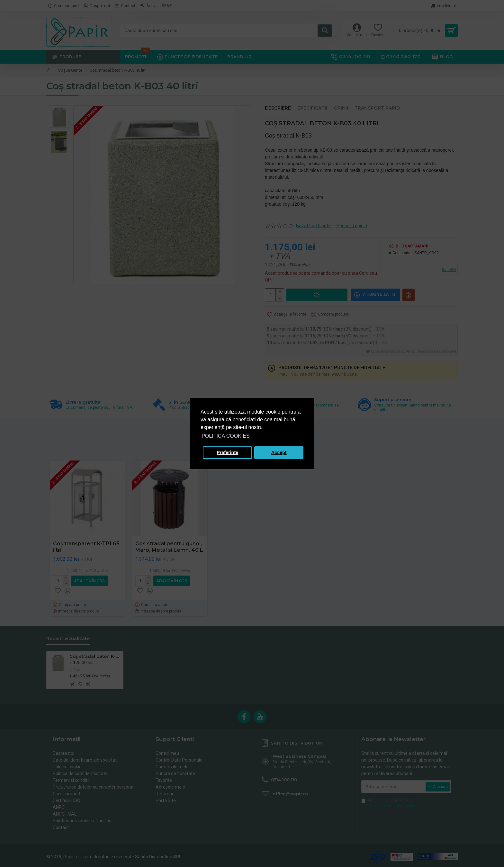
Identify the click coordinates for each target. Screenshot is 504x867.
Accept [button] (279, 452)
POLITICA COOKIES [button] (225, 436)
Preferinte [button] (227, 452)
